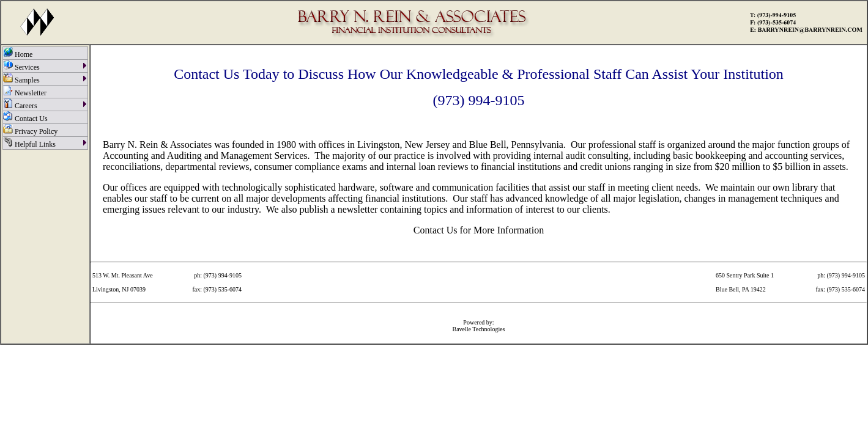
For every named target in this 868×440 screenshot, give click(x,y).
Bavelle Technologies (478, 329)
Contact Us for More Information (479, 230)
